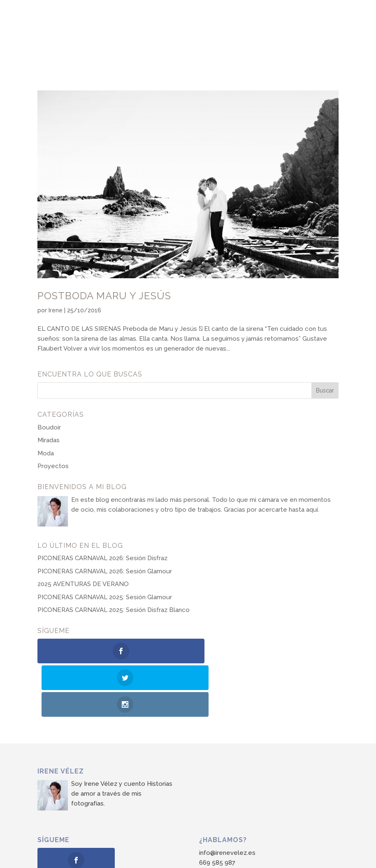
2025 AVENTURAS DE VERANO (83, 584)
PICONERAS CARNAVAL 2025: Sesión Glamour (105, 597)
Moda (46, 453)
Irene (56, 310)
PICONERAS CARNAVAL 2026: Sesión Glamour (105, 571)
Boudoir (49, 427)
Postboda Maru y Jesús (104, 296)
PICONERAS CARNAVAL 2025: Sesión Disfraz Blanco (114, 610)
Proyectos (53, 466)
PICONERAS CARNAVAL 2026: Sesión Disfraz (102, 558)
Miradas (49, 440)
